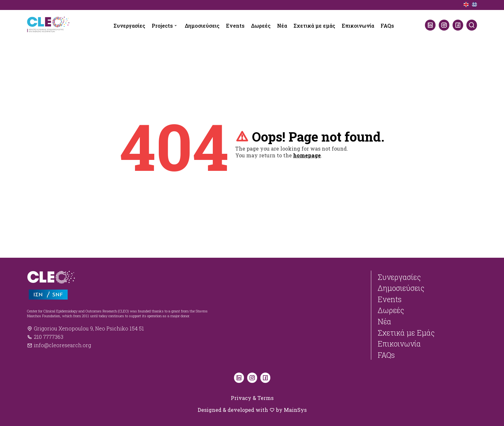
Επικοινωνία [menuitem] (358, 26)
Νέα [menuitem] (282, 26)
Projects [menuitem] (162, 26)
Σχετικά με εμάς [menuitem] (314, 26)
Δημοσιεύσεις (401, 288)
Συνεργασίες (399, 277)
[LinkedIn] (430, 25)
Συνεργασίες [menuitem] (129, 26)
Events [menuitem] (235, 26)
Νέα (384, 321)
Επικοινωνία (399, 344)
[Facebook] (458, 25)
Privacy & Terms (252, 398)
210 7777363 (45, 337)
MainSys (295, 410)
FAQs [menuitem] (387, 26)
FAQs (386, 355)
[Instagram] (444, 25)
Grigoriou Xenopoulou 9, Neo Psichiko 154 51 (85, 328)
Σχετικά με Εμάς (406, 333)
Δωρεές (391, 310)
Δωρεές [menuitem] (261, 26)
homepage (307, 155)
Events (390, 299)
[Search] (472, 25)
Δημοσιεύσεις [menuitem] (202, 26)
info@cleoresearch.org (59, 345)
